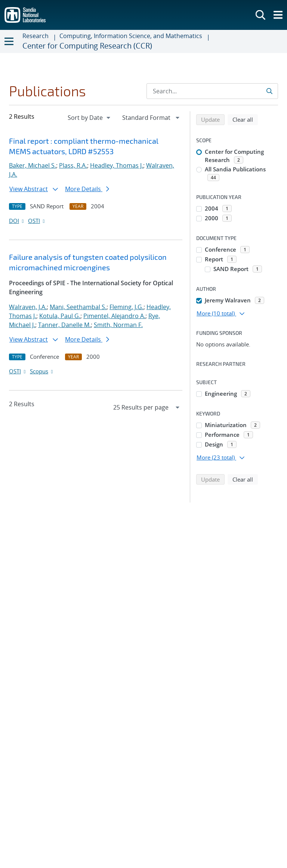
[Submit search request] (270, 91)
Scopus (42, 371)
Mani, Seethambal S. (78, 307)
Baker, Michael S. (33, 165)
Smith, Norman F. (118, 325)
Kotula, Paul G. (60, 316)
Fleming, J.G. (126, 307)
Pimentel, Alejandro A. (114, 316)
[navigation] (90, 118)
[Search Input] (212, 91)
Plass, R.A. (73, 165)
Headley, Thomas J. (117, 165)
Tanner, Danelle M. (64, 325)
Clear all (245, 119)
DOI (17, 221)
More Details (87, 189)
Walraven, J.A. (28, 307)
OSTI (37, 221)
